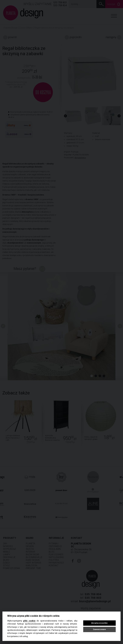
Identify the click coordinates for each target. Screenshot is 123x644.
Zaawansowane (99, 629)
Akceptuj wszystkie (99, 623)
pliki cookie (29, 621)
